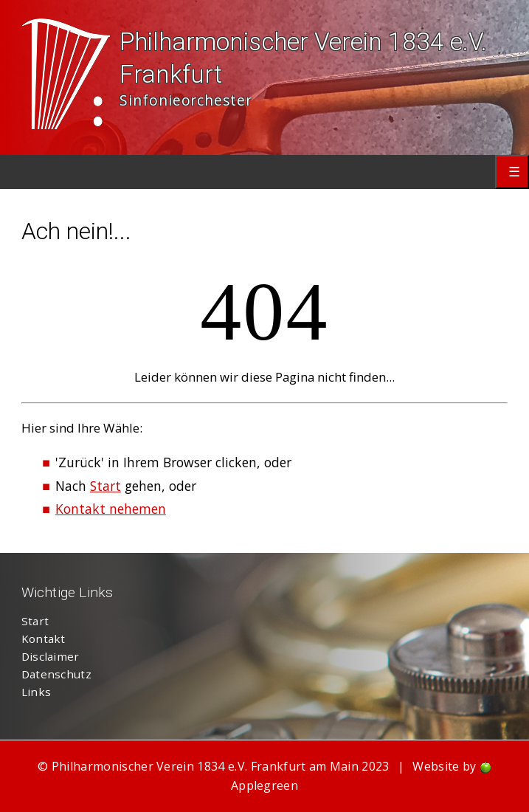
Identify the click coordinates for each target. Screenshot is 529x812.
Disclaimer (51, 656)
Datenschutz (56, 674)
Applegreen (264, 785)
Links (37, 692)
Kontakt (44, 639)
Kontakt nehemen (111, 509)
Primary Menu (512, 172)
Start (106, 486)
